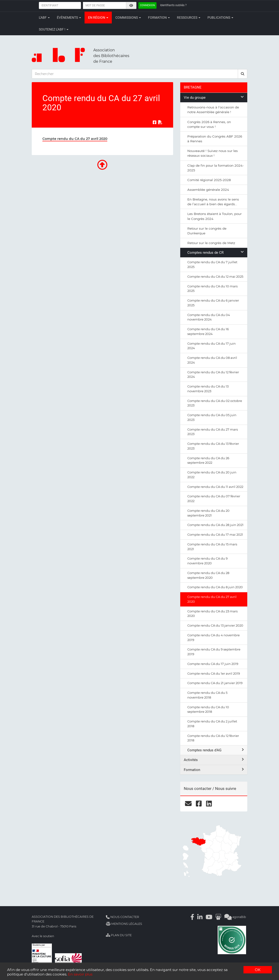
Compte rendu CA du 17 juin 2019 (213, 664)
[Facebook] (192, 917)
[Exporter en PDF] (160, 122)
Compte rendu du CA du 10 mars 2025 (212, 289)
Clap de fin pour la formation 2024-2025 (216, 168)
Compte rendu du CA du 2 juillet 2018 (212, 724)
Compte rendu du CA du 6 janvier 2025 (213, 303)
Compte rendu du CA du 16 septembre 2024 (208, 331)
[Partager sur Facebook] (155, 122)
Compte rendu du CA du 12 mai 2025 (215, 276)
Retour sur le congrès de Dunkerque (207, 231)
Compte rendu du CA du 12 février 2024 (213, 374)
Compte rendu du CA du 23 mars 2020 (212, 614)
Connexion (147, 5)
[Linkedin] (200, 917)
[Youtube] (209, 917)
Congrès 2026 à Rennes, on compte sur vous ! (209, 124)
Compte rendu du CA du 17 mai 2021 (215, 535)
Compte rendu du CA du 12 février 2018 (213, 738)
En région (98, 18)
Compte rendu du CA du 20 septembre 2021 (208, 513)
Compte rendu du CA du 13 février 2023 (213, 446)
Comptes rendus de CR (216, 252)
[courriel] (188, 804)
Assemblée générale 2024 (208, 190)
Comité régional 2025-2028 (209, 180)
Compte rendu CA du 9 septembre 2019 (214, 652)
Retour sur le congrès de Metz (211, 243)
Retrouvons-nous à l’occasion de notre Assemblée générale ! (213, 110)
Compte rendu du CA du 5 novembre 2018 (207, 695)
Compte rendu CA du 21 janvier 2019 (215, 683)
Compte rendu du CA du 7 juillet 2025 (212, 264)
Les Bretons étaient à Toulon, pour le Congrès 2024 (214, 216)
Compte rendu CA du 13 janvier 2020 (215, 625)
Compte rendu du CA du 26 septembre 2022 (208, 460)
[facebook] (199, 804)
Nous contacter (122, 917)
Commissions (128, 18)
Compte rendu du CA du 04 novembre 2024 (209, 317)
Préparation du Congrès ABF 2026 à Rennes (215, 139)
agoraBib (235, 917)
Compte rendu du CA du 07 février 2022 (214, 499)
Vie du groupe (214, 97)
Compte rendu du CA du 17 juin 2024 (211, 346)
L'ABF (44, 18)
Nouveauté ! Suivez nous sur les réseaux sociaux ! (213, 153)
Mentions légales (124, 924)
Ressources (189, 18)
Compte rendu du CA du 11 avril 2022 (215, 487)
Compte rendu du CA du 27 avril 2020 (75, 139)
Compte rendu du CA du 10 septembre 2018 (208, 709)
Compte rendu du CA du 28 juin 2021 (215, 525)
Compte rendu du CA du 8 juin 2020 (215, 587)
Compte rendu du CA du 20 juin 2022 (212, 475)
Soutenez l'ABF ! (54, 29)
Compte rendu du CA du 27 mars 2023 (213, 432)
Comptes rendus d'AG (216, 750)
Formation (159, 18)
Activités (214, 760)
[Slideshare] (218, 917)
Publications (220, 18)
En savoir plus (80, 974)
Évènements (69, 18)
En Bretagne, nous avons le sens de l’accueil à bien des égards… (213, 202)
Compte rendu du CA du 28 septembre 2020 (208, 575)
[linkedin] (209, 804)
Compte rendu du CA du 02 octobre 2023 (215, 403)
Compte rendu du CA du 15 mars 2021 (212, 547)
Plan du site (119, 935)
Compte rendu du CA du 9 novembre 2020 (207, 561)
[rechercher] (243, 74)
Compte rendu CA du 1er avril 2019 (214, 673)
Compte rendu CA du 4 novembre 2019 (214, 637)
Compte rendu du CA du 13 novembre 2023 (208, 389)
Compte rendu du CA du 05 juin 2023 (212, 417)
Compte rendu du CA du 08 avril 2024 (212, 360)
